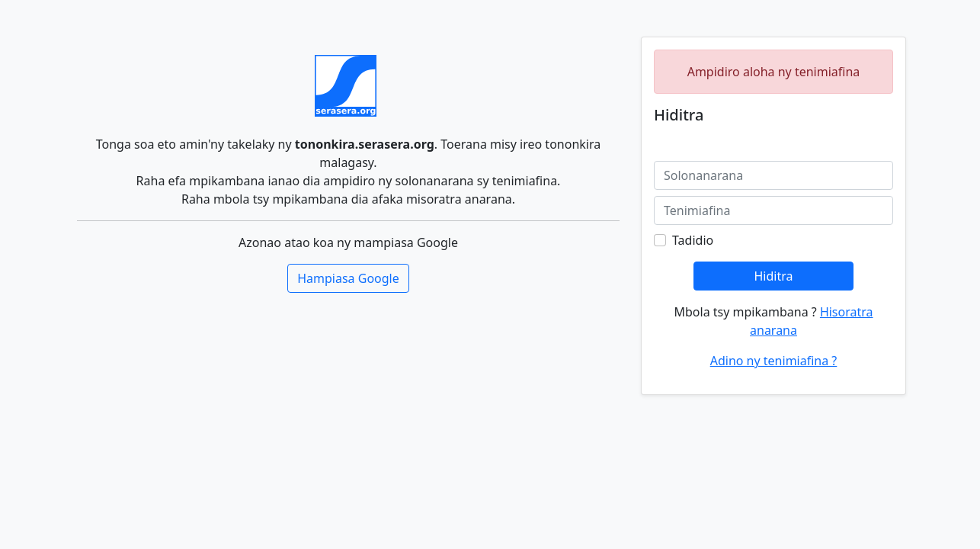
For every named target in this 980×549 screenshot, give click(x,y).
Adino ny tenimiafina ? (774, 361)
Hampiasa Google (348, 278)
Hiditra (773, 276)
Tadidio (693, 240)
